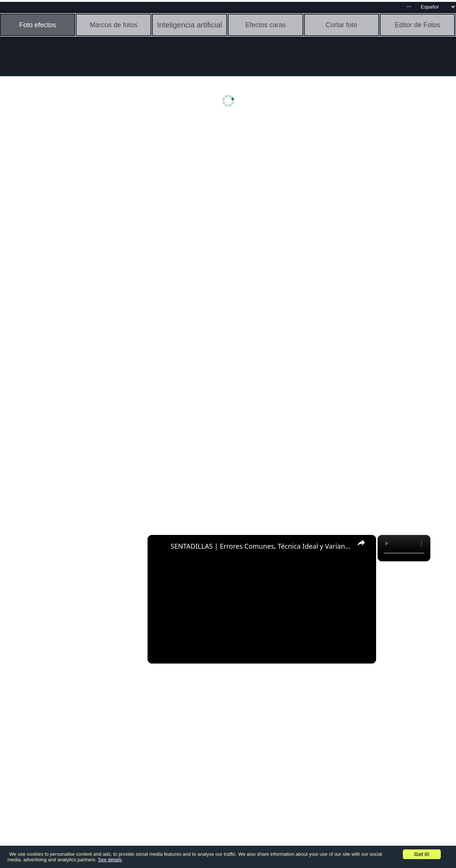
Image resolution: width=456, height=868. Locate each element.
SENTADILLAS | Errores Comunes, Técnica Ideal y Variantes (261, 546)
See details (110, 860)
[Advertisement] (58, 237)
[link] (159, 547)
